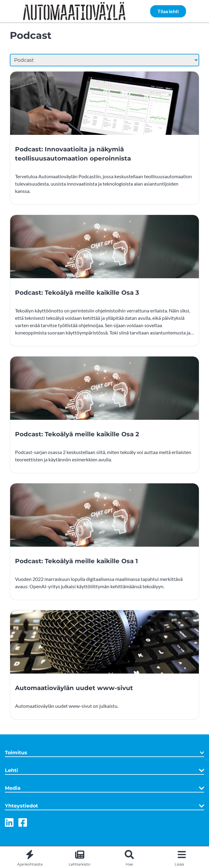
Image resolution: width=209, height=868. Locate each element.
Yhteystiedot (104, 806)
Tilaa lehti (168, 11)
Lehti (104, 770)
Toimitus (104, 753)
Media (104, 788)
